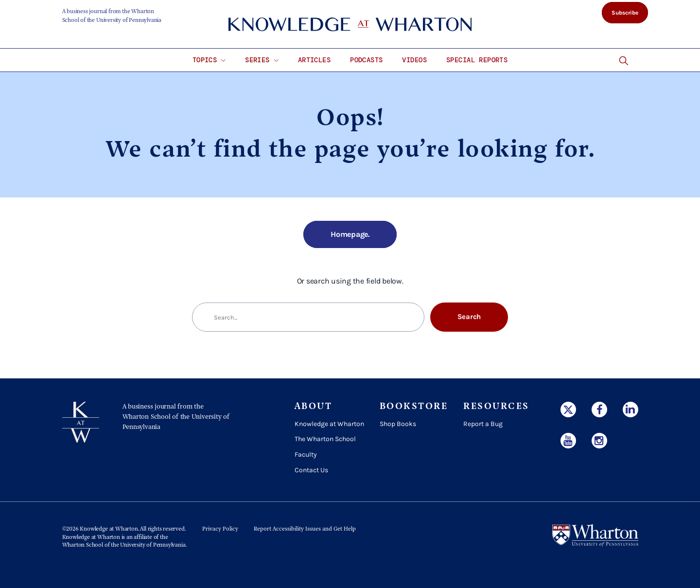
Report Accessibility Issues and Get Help (305, 529)
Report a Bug (483, 424)
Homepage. (350, 234)
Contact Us (311, 470)
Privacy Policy (220, 529)
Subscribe (625, 13)
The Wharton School (325, 439)
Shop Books (398, 424)
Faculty (306, 454)
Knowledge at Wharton (329, 424)
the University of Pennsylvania (148, 545)
